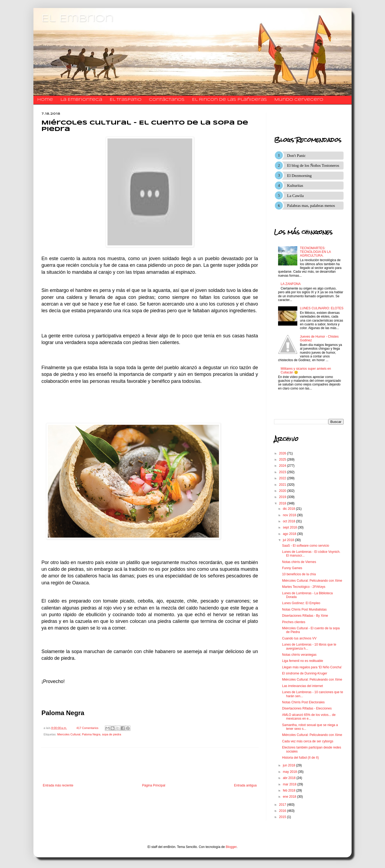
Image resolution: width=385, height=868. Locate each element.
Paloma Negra (91, 734)
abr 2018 (290, 778)
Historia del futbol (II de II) (300, 758)
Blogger (231, 847)
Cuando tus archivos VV (299, 638)
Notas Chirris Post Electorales (303, 702)
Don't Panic (297, 156)
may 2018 (290, 772)
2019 (283, 497)
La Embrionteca (81, 100)
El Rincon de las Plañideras (229, 100)
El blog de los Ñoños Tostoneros (313, 165)
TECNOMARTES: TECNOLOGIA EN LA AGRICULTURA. (315, 252)
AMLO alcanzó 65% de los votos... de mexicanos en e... (309, 717)
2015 (283, 817)
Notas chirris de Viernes (299, 562)
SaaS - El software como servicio (306, 546)
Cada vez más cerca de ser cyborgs (308, 741)
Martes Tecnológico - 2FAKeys (304, 587)
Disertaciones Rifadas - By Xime (305, 616)
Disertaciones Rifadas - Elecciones (307, 708)
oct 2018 (289, 521)
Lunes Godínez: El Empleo (301, 603)
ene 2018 (290, 797)
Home (45, 100)
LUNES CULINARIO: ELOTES (322, 308)
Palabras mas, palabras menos (311, 206)
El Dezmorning (299, 176)
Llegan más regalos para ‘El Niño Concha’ (312, 667)
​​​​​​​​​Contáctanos (167, 100)
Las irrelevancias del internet (303, 686)
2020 (283, 491)
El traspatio (126, 100)
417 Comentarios (87, 728)
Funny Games (292, 568)
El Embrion (77, 19)
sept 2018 (290, 527)
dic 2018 (289, 509)
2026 (283, 453)
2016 (283, 811)
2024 (283, 466)
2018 (283, 503)
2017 (283, 805)
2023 (283, 472)
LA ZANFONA (291, 284)
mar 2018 (290, 784)
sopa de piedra (111, 734)
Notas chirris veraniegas (299, 655)
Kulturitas (295, 186)
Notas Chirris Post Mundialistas (304, 609)
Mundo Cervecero (299, 100)
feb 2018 (290, 790)
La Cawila (295, 196)
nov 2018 (290, 515)
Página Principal (154, 785)
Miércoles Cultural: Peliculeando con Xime (312, 581)
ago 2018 (290, 534)
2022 (283, 478)
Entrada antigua (245, 785)
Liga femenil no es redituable (303, 661)
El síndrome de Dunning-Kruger (305, 673)
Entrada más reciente (58, 785)
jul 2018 (289, 540)
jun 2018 (289, 765)
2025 (283, 460)
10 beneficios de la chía (299, 574)
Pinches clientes (294, 622)
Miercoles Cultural (69, 734)
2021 (283, 485)
